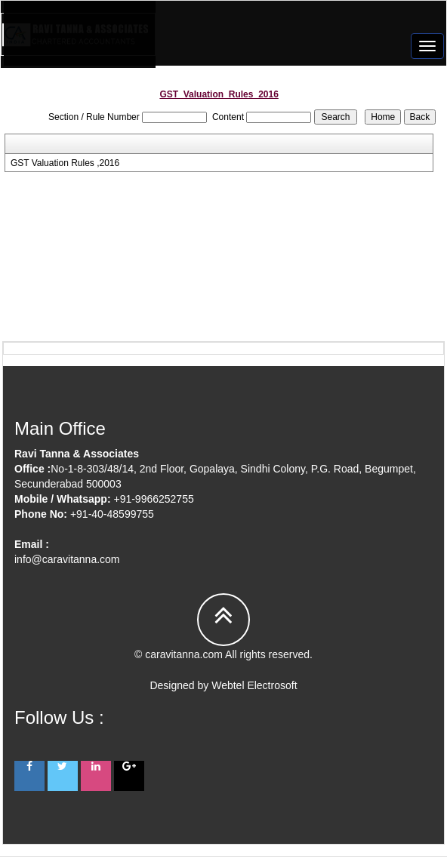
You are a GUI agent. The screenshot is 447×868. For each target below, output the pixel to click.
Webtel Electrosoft (254, 685)
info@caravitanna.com (67, 559)
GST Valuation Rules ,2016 (65, 163)
